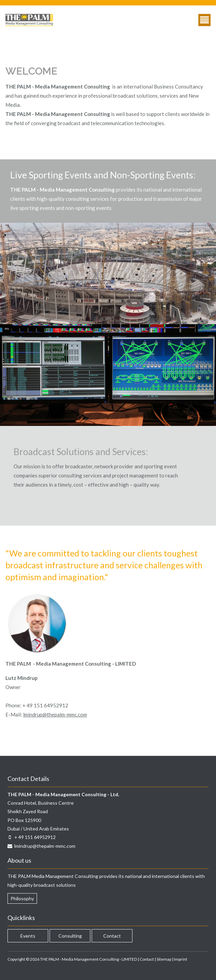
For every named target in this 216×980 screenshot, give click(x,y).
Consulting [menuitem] (70, 936)
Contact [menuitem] (112, 936)
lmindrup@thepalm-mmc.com (55, 714)
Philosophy (22, 898)
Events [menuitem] (28, 936)
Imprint (181, 959)
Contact (147, 959)
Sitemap (164, 959)
